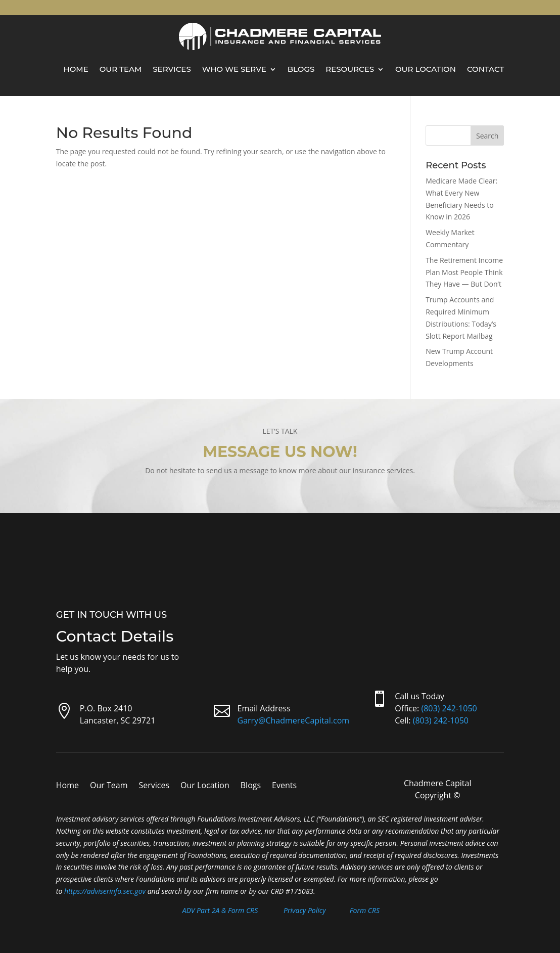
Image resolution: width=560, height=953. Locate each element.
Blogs (301, 69)
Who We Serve (234, 69)
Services (172, 69)
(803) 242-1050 (449, 708)
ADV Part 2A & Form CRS (220, 910)
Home (76, 69)
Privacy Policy (305, 910)
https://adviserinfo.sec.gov (105, 891)
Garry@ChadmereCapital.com (294, 720)
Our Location (426, 69)
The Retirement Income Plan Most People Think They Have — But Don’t (464, 272)
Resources (350, 69)
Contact (485, 69)
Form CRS (365, 910)
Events (284, 786)
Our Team (121, 69)
